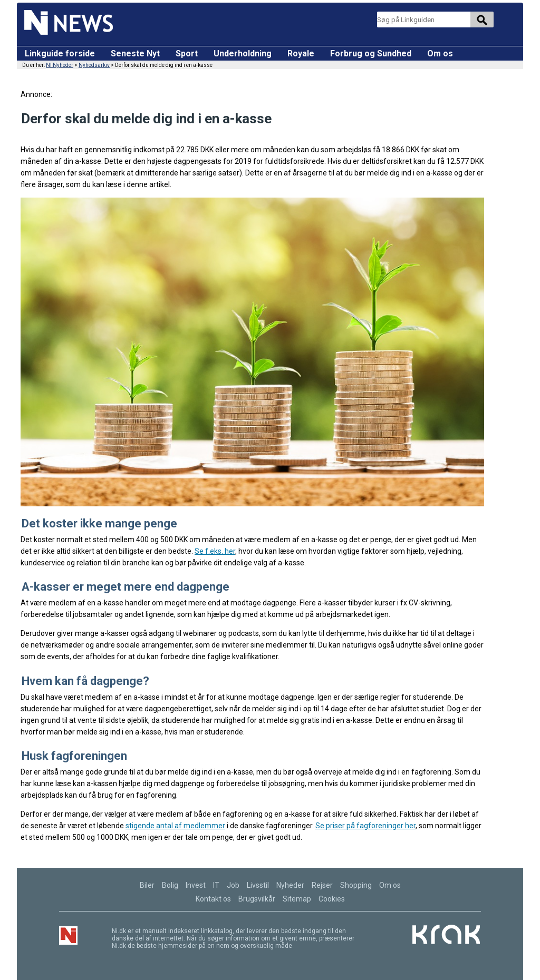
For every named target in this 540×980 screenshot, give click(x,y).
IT (216, 885)
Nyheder (290, 885)
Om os (440, 53)
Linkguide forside (60, 53)
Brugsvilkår (257, 899)
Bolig (170, 885)
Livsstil (258, 885)
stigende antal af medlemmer (175, 826)
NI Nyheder (60, 65)
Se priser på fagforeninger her (365, 826)
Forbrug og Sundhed (371, 53)
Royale (301, 53)
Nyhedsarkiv (94, 65)
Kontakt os (213, 899)
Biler (147, 885)
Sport (187, 53)
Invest (196, 885)
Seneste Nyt (135, 53)
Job (233, 885)
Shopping (356, 885)
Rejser (322, 885)
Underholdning (243, 53)
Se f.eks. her (215, 551)
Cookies (332, 899)
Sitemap (297, 899)
